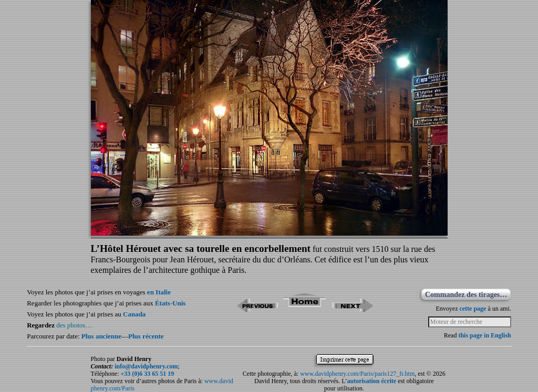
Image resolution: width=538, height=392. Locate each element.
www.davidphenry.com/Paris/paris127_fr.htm (357, 374)
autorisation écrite (372, 381)
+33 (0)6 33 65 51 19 (147, 374)
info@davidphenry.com (146, 366)
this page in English (484, 335)
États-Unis (170, 303)
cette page (473, 309)
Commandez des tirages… (466, 295)
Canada (134, 314)
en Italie (159, 292)
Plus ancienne (101, 336)
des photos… (74, 325)
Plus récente (146, 336)
